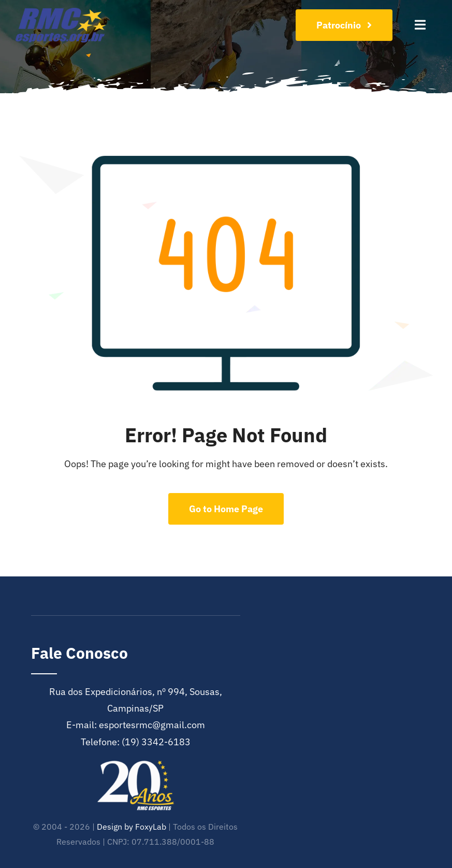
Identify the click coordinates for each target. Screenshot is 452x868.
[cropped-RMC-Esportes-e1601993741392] (61, 12)
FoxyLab (151, 827)
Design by (115, 827)
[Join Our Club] (344, 25)
